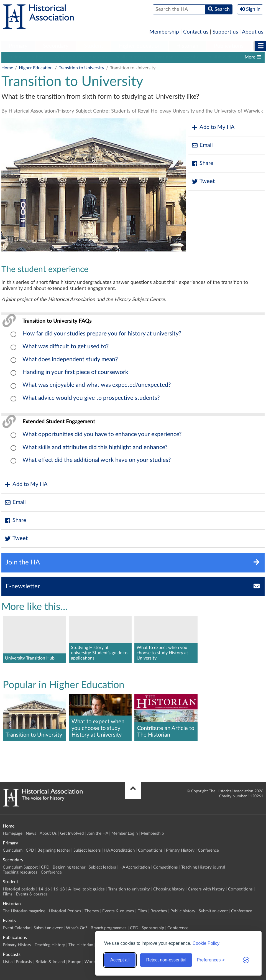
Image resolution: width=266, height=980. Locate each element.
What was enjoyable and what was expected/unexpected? (97, 385)
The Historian (81, 945)
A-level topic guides (86, 889)
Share (202, 163)
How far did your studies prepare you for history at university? (102, 334)
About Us (48, 833)
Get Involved (72, 833)
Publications (229, 46)
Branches (159, 911)
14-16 (44, 889)
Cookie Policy (206, 943)
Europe (75, 962)
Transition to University (81, 68)
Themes (92, 911)
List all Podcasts (17, 962)
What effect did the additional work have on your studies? (97, 460)
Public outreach (131, 57)
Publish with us (222, 57)
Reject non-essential (166, 960)
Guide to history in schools (81, 57)
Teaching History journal (203, 867)
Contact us (196, 32)
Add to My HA (213, 127)
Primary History (180, 850)
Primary (18, 46)
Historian (187, 46)
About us (253, 32)
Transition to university (177, 57)
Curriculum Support (20, 867)
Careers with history (206, 889)
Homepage (13, 833)
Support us (225, 32)
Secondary (56, 46)
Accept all (120, 960)
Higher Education (140, 46)
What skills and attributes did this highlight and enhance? (95, 447)
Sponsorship (153, 928)
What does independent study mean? (70, 359)
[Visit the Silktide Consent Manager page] (246, 960)
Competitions (150, 850)
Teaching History (50, 945)
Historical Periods (65, 911)
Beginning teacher (54, 850)
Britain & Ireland (50, 962)
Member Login (125, 833)
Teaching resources (20, 872)
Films (8, 894)
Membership (164, 32)
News (31, 833)
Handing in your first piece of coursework (75, 372)
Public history (183, 911)
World (90, 962)
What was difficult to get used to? (66, 346)
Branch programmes (109, 928)
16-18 (59, 889)
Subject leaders (87, 850)
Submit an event (213, 911)
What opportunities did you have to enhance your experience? (102, 434)
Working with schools (25, 57)
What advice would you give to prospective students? (91, 398)
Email (202, 145)
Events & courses (32, 894)
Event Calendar (16, 928)
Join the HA (98, 833)
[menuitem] (18, 46)
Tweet (203, 181)
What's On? (77, 928)
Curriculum (13, 850)
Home (7, 68)
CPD (30, 850)
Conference (208, 850)
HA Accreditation (119, 850)
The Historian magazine (24, 911)
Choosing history (169, 889)
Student (94, 46)
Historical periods (19, 889)
